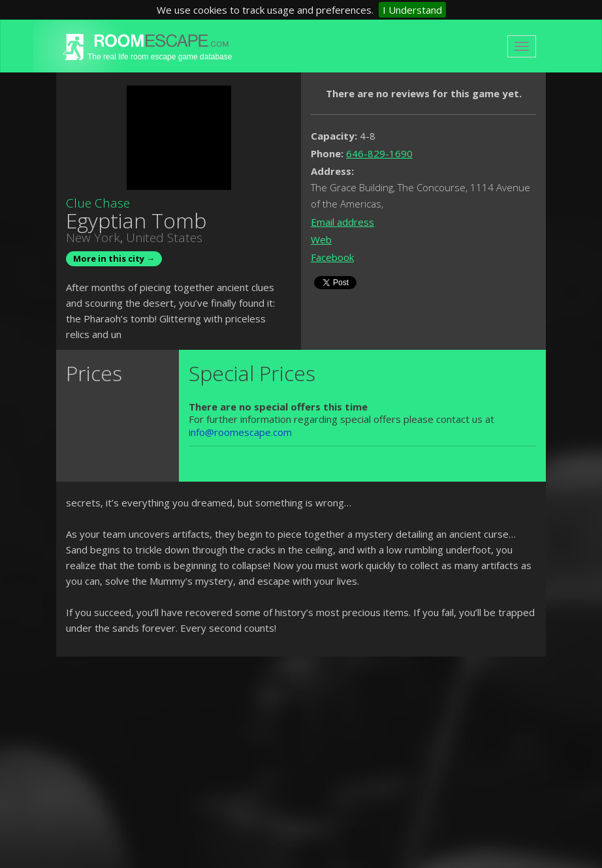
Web (321, 240)
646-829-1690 (379, 153)
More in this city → (114, 258)
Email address (342, 222)
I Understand (412, 10)
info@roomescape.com (240, 432)
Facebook (332, 257)
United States (164, 238)
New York (93, 238)
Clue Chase (98, 203)
